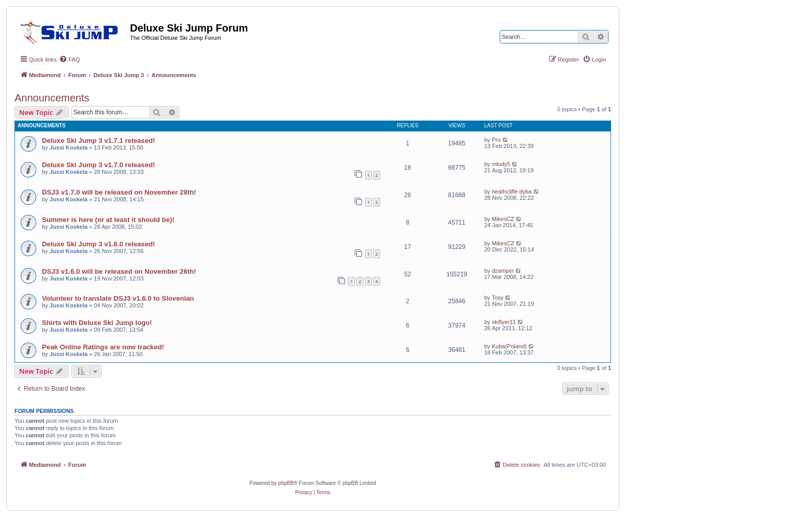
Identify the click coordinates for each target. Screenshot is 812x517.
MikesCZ (503, 219)
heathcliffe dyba (512, 191)
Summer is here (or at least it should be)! (108, 220)
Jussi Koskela (69, 147)
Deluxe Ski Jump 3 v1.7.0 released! (98, 165)
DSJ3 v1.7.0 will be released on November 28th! (119, 192)
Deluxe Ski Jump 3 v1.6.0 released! (98, 244)
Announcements (52, 98)
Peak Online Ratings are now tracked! (103, 347)
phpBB (286, 483)
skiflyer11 (504, 322)
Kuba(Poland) (509, 346)
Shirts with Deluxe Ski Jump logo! (97, 323)
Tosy (498, 298)
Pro (496, 140)
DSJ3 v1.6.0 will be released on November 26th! (119, 271)
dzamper (503, 271)
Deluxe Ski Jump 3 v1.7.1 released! (98, 141)
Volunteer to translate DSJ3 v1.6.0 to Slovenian (118, 298)
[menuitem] (69, 60)
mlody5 (501, 164)
